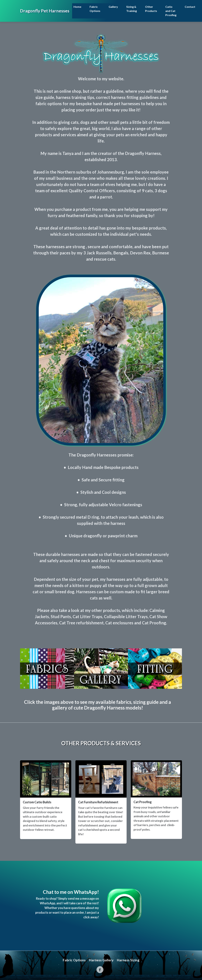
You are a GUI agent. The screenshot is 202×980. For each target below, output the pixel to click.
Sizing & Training (132, 9)
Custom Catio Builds (37, 802)
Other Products (151, 9)
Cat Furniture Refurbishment (98, 802)
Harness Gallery (101, 960)
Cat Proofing (143, 802)
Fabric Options (95, 9)
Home (77, 7)
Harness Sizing (128, 960)
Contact (190, 7)
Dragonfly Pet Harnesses (45, 11)
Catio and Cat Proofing (171, 11)
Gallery (113, 7)
